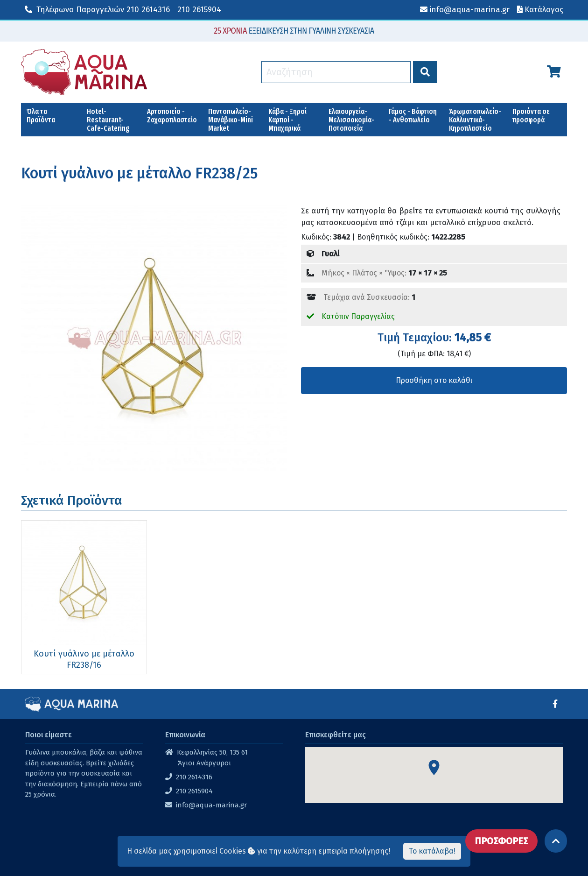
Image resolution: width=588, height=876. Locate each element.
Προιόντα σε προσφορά (531, 116)
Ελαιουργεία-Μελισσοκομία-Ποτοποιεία (351, 120)
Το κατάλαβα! (432, 851)
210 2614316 (97, 10)
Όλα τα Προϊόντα (41, 116)
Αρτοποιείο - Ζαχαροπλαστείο (172, 116)
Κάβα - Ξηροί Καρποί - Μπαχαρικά (287, 120)
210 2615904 (199, 10)
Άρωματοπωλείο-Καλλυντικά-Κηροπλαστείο (475, 120)
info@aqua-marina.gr (211, 805)
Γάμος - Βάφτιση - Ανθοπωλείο (413, 116)
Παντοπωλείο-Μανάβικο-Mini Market (231, 120)
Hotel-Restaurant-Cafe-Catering (108, 120)
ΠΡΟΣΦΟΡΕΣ (501, 841)
